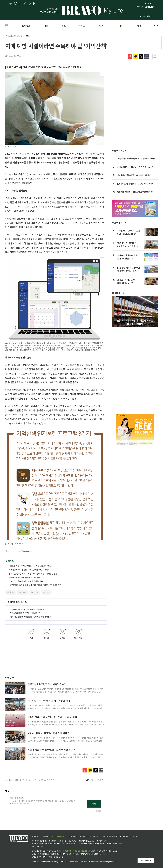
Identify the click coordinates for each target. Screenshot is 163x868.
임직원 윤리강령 (87, 851)
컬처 (101, 26)
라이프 (81, 26)
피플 (46, 26)
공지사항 (90, 780)
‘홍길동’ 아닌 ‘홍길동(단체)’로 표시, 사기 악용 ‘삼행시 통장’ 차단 (129, 245)
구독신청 (100, 780)
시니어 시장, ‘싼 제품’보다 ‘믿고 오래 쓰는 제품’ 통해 (52, 717)
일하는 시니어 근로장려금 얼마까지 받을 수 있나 (128, 257)
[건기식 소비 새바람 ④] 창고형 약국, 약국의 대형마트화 (137, 184)
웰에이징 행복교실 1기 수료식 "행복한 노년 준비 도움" (136, 192)
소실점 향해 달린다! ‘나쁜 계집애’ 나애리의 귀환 (28, 609)
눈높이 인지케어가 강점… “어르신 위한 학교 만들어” (29, 570)
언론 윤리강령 (66, 851)
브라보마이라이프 (14, 36)
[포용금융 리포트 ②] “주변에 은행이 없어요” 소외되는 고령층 (129, 269)
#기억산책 (35, 592)
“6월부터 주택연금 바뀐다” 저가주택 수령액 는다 (137, 158)
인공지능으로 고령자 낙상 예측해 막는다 (47, 684)
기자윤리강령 (76, 851)
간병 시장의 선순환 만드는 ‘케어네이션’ (25, 613)
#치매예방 (11, 592)
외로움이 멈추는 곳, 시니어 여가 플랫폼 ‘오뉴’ (26, 581)
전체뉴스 (26, 26)
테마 (139, 26)
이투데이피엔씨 (48, 861)
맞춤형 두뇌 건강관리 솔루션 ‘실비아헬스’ (25, 577)
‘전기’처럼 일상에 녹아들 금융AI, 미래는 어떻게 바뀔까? (31, 617)
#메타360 (46, 592)
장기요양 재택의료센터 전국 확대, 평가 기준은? (129, 281)
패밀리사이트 (145, 860)
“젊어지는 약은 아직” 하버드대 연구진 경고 (135, 175)
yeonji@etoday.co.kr (25, 551)
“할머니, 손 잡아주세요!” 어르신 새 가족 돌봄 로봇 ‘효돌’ (30, 566)
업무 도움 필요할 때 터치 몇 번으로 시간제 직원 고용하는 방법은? (33, 574)
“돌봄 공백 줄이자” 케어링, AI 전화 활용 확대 (49, 701)
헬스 (64, 26)
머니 (121, 26)
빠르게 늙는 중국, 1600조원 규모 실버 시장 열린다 (51, 750)
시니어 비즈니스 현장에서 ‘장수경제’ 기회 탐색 (50, 733)
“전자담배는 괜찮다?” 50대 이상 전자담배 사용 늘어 (129, 232)
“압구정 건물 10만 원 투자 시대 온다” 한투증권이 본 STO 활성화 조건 (35, 585)
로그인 (142, 16)
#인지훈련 (23, 592)
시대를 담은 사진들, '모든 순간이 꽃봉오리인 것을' (137, 167)
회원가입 (151, 16)
